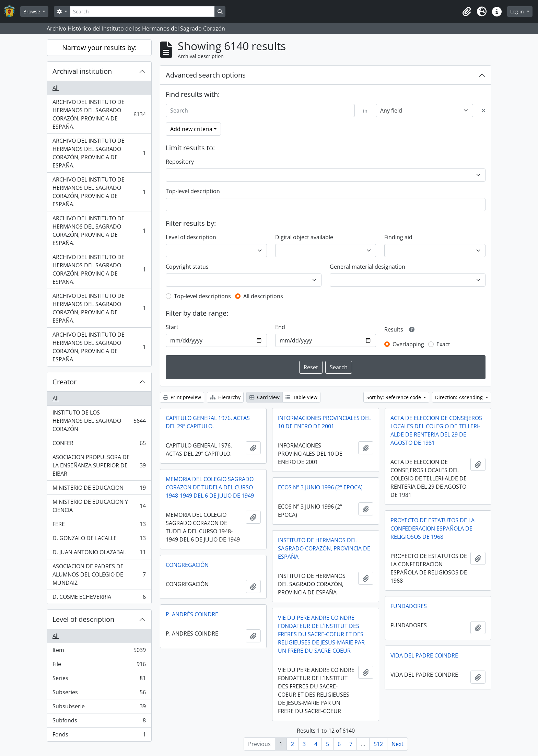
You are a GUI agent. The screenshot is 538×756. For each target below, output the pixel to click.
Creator (65, 382)
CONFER (99, 445)
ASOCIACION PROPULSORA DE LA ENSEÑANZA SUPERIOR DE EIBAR (99, 465)
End (280, 327)
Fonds (99, 736)
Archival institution (82, 71)
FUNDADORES (409, 606)
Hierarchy (225, 397)
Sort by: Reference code (394, 397)
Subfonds (99, 722)
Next (397, 744)
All (56, 88)
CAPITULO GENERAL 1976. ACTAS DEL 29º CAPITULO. (208, 422)
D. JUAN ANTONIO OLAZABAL (99, 554)
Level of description (83, 619)
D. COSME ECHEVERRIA (99, 598)
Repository (180, 162)
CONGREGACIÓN (187, 565)
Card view (265, 397)
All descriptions (263, 296)
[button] (467, 12)
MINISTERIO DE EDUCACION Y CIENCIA (99, 506)
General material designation (367, 267)
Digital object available (304, 237)
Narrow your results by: (99, 48)
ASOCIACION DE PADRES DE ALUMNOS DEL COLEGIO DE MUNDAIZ (99, 574)
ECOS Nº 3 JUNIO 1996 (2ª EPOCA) (320, 487)
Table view (301, 397)
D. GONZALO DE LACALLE (99, 540)
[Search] (142, 11)
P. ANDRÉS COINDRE (192, 614)
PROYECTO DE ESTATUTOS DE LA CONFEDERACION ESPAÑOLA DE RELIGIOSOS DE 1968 (432, 528)
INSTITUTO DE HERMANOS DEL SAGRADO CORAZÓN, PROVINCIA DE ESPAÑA (324, 548)
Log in (518, 11)
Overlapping (408, 344)
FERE (99, 526)
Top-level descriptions (202, 296)
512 (378, 744)
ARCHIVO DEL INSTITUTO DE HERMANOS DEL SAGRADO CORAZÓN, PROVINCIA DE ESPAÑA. (99, 114)
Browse (32, 11)
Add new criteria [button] (191, 129)
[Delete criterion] (483, 111)
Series (99, 680)
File (99, 666)
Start (172, 327)
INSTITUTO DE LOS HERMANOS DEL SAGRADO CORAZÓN (99, 421)
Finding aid (398, 237)
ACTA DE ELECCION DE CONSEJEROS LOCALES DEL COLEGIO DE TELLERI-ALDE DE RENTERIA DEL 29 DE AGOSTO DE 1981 (436, 430)
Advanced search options (206, 75)
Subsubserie (99, 708)
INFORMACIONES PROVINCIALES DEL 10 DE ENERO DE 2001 (324, 422)
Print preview (182, 397)
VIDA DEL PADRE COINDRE (424, 655)
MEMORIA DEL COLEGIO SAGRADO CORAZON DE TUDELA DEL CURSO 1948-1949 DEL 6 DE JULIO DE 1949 (210, 487)
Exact (443, 344)
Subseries (99, 694)
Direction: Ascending (460, 397)
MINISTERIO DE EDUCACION (99, 489)
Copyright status (187, 267)
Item (99, 652)
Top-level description (193, 191)
